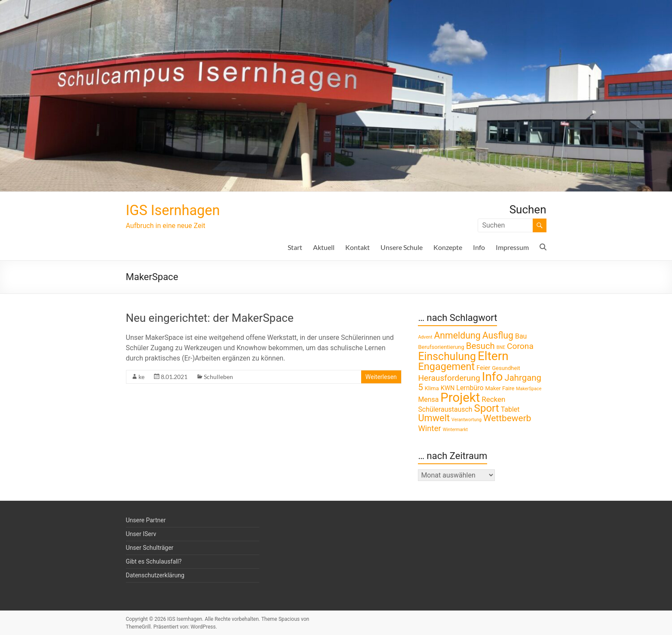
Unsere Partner (146, 520)
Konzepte (448, 247)
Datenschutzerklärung (155, 575)
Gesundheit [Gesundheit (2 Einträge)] (506, 368)
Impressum (512, 247)
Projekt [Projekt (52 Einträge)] (460, 398)
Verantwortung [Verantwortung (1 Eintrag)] (466, 420)
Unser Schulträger (150, 548)
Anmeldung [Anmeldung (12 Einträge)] (457, 335)
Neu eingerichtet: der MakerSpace (210, 318)
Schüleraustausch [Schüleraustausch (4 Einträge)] (445, 409)
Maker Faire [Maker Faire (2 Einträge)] (500, 388)
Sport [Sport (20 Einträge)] (487, 408)
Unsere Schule (402, 247)
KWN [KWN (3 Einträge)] (448, 388)
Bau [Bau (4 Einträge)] (521, 336)
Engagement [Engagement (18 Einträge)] (446, 367)
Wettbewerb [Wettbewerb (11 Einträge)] (507, 418)
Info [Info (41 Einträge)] (492, 377)
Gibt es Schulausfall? (154, 561)
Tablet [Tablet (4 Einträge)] (510, 409)
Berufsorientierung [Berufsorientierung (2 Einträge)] (441, 347)
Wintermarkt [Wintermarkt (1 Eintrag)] (455, 430)
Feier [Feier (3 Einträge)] (483, 368)
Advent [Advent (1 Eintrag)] (425, 337)
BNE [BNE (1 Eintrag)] (501, 347)
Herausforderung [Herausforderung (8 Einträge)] (449, 378)
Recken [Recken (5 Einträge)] (493, 399)
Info (479, 247)
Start (295, 247)
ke (141, 377)
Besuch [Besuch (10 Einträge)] (480, 346)
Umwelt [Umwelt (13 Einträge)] (434, 418)
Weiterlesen (381, 377)
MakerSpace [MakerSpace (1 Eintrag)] (529, 389)
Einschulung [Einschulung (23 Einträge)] (447, 356)
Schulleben (218, 377)
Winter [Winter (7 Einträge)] (429, 428)
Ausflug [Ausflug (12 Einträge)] (498, 335)
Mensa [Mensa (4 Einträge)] (428, 399)
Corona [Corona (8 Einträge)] (520, 346)
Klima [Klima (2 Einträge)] (432, 388)
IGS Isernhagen (178, 210)
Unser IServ (141, 534)
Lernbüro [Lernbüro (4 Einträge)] (470, 388)
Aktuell (324, 247)
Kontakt (357, 247)
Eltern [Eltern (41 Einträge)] (493, 356)
